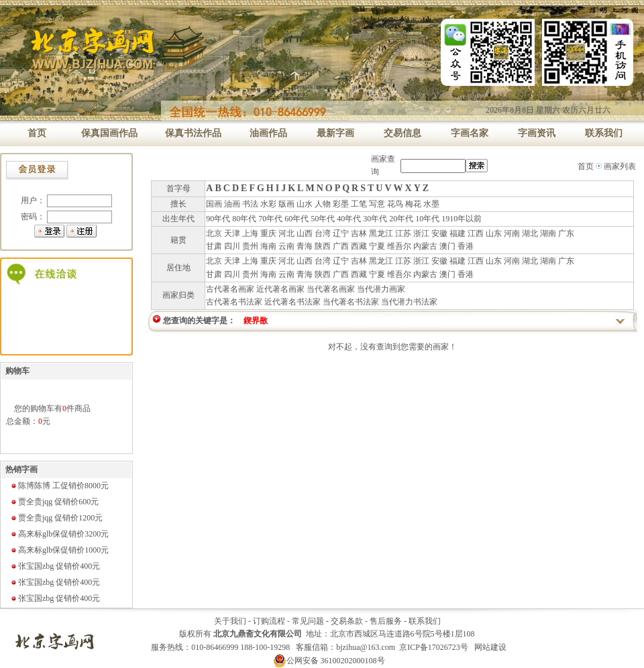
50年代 (323, 219)
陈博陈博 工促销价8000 (59, 486)
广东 (566, 233)
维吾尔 (399, 246)
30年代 (375, 219)
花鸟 (395, 204)
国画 (214, 204)
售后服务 (386, 621)
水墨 (431, 204)
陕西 (323, 246)
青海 (305, 246)
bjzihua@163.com (366, 647)
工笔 (359, 204)
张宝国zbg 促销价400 (55, 566)
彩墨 (341, 204)
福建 (458, 233)
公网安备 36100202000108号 (329, 661)
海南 (268, 246)
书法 (250, 204)
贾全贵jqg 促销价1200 (56, 518)
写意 (377, 204)
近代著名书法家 (292, 302)
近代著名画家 (280, 289)
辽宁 (341, 233)
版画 (286, 204)
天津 (232, 233)
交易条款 (347, 621)
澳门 (447, 246)
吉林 (359, 233)
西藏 (359, 246)
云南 (286, 246)
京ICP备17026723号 (434, 647)
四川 (232, 246)
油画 (232, 204)
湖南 (548, 233)
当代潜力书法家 (409, 302)
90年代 (218, 219)
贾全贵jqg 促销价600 (54, 502)
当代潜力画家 (381, 289)
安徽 (439, 233)
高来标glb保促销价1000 (59, 550)
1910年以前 (462, 219)
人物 (323, 204)
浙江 (421, 233)
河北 (286, 233)
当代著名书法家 (351, 302)
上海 (250, 233)
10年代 (427, 219)
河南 (512, 233)
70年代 (270, 219)
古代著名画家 (230, 289)
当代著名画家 (331, 289)
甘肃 (214, 246)
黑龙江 (381, 233)
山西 (305, 233)
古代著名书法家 (234, 302)
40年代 (349, 219)
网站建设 (490, 647)
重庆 (268, 233)
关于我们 (230, 621)
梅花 (413, 204)
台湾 (323, 233)
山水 (305, 204)
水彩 (268, 204)
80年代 (244, 219)
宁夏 (377, 246)
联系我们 (425, 621)
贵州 (250, 246)
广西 (341, 246)
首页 (586, 166)
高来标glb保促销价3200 (59, 534)
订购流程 (269, 621)
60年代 (297, 219)
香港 (466, 246)
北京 (214, 233)
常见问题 (308, 621)
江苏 (403, 233)
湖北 (530, 233)
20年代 (401, 219)
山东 (494, 233)
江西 (476, 233)
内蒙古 (425, 246)
